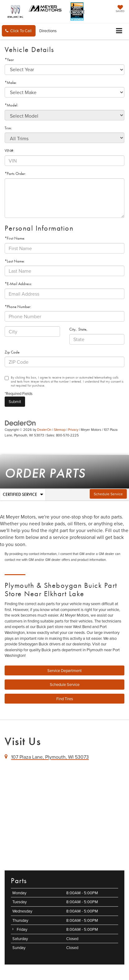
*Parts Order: (15, 173)
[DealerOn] (20, 423)
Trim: (8, 128)
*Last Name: (15, 261)
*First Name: (15, 238)
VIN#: (9, 151)
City (72, 329)
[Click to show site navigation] (119, 31)
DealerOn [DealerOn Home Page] (44, 430)
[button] (19, 31)
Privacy (73, 430)
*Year (9, 60)
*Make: (11, 82)
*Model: (11, 105)
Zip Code (12, 352)
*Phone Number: (18, 307)
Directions (48, 31)
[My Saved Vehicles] (120, 9)
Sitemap (60, 430)
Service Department (64, 670)
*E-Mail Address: (18, 284)
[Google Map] (64, 814)
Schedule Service (108, 494)
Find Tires (65, 699)
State (82, 329)
